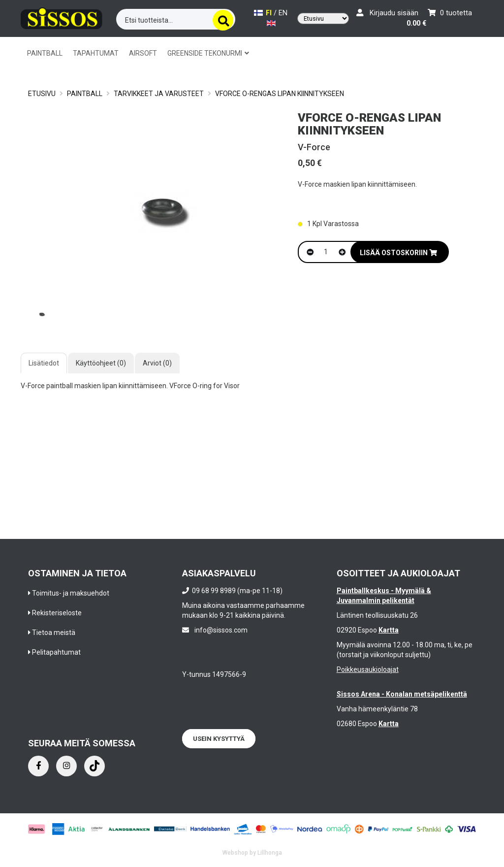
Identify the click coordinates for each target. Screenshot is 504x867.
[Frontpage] (62, 17)
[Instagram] (66, 766)
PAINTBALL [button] (45, 53)
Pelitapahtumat (56, 652)
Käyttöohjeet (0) (101, 363)
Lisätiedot (44, 363)
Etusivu (42, 94)
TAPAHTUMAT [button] (96, 53)
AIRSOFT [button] (143, 53)
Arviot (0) (157, 363)
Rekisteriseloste (57, 613)
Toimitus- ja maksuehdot (71, 593)
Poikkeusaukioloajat (368, 669)
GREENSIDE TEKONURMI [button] (208, 53)
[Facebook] (38, 766)
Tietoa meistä (54, 633)
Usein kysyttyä (219, 739)
